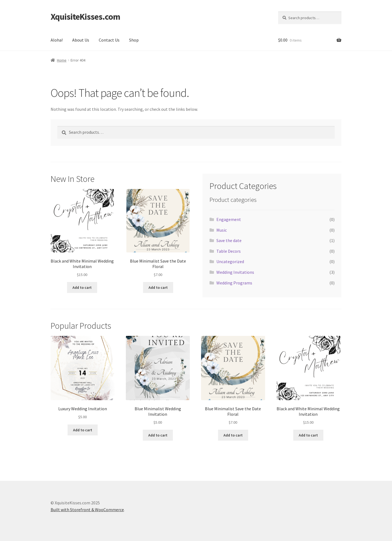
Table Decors (229, 251)
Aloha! (57, 40)
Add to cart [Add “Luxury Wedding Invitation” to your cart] (83, 430)
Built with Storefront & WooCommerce (87, 510)
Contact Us (109, 40)
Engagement (229, 219)
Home (62, 60)
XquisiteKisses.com (85, 17)
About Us (81, 40)
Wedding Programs (234, 283)
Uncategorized (230, 261)
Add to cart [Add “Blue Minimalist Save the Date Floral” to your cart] (158, 287)
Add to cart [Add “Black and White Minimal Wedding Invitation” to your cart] (82, 287)
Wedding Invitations (235, 272)
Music (222, 230)
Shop (134, 40)
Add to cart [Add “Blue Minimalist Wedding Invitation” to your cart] (158, 435)
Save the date (229, 240)
